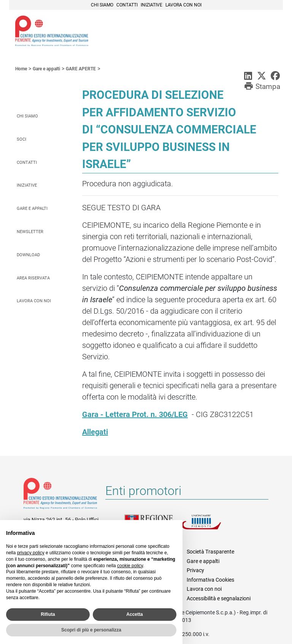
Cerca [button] (251, 32)
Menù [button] (268, 32)
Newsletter (30, 232)
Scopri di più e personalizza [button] (91, 630)
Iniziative (152, 5)
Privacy (195, 570)
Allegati (95, 432)
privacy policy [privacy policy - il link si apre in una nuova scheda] (31, 553)
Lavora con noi (183, 5)
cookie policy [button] (130, 566)
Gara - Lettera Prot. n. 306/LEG (135, 414)
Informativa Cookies (210, 580)
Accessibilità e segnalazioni (219, 598)
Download (28, 255)
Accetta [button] (134, 614)
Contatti (127, 5)
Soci (21, 139)
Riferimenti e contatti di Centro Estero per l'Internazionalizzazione (60, 495)
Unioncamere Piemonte (210, 527)
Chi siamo (102, 5)
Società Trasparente (210, 552)
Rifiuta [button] (48, 614)
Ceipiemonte (52, 31)
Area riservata (33, 278)
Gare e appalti (32, 209)
